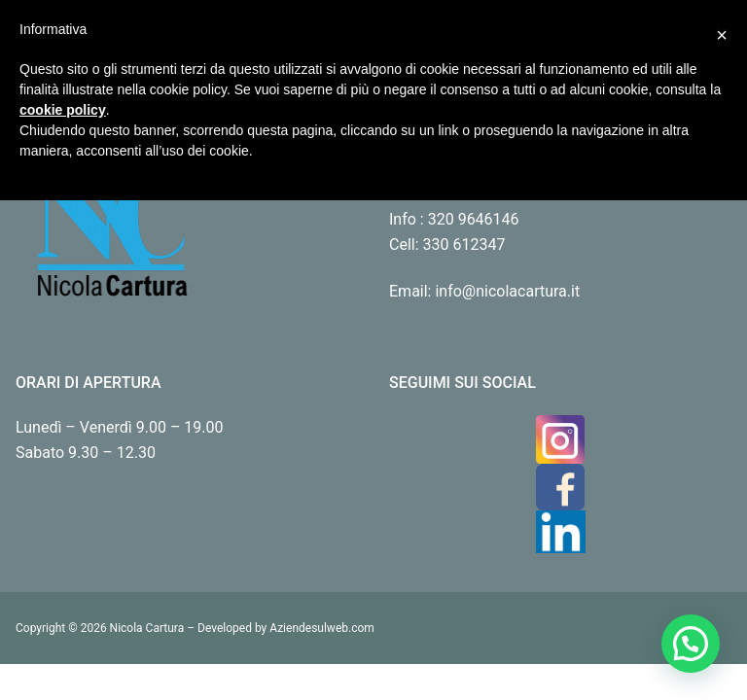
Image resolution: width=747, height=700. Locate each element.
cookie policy (63, 110)
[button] (691, 644)
